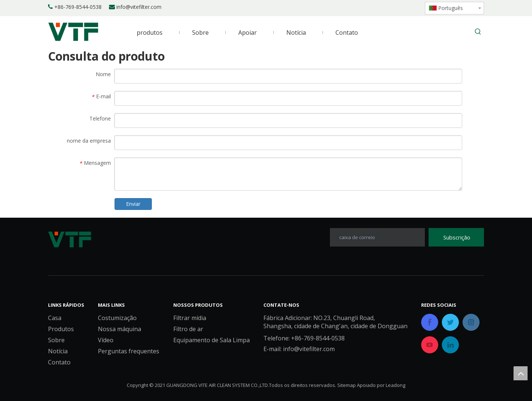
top (521, 373)
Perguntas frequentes (129, 351)
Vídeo (106, 340)
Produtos (61, 329)
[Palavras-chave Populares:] (478, 32)
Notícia (58, 351)
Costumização (117, 318)
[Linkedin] (378, 7)
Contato (59, 362)
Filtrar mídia (190, 318)
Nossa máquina (120, 329)
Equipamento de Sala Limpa (212, 340)
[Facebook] (366, 7)
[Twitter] (391, 7)
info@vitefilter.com (139, 7)
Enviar (133, 204)
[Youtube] (404, 7)
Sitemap (347, 385)
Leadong (395, 385)
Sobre (56, 340)
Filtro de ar (188, 329)
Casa (55, 318)
